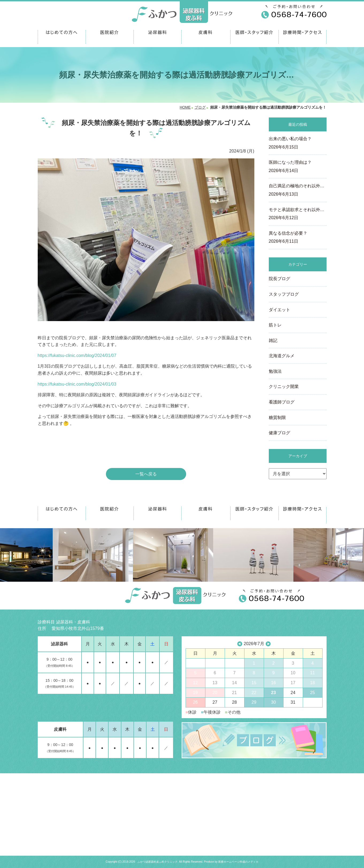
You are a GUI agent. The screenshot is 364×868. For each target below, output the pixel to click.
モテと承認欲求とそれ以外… (298, 214)
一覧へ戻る (146, 474)
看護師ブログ (282, 402)
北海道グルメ (282, 356)
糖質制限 (277, 418)
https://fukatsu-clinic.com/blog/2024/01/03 (77, 384)
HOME (185, 107)
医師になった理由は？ (298, 167)
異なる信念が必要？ (298, 238)
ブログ (200, 107)
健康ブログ (279, 433)
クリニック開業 (284, 387)
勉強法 (275, 371)
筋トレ (275, 325)
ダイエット (279, 310)
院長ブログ (279, 279)
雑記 (273, 340)
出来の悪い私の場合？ (298, 143)
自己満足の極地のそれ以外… (298, 191)
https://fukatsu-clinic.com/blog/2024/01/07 (77, 355)
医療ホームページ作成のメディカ (238, 862)
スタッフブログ (284, 294)
